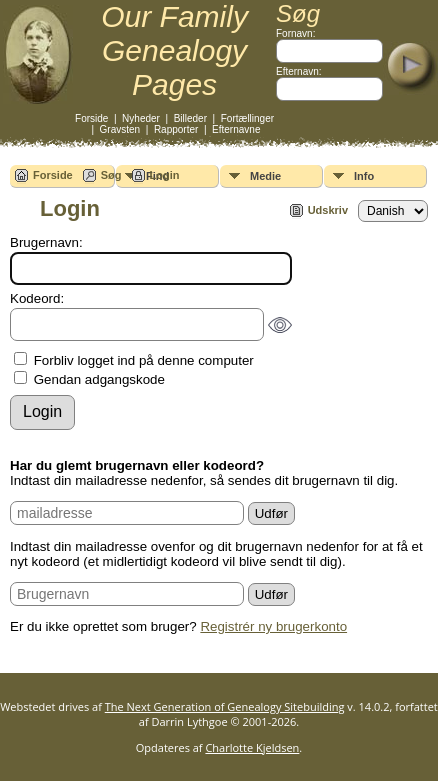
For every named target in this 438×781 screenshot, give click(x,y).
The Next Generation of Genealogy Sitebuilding (225, 706)
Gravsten (120, 129)
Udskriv (328, 210)
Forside (91, 118)
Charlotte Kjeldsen (252, 747)
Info (364, 176)
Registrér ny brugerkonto (273, 626)
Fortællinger (247, 118)
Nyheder (141, 118)
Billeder (190, 118)
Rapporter (176, 129)
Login (165, 175)
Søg (111, 175)
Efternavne (236, 129)
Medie (265, 176)
